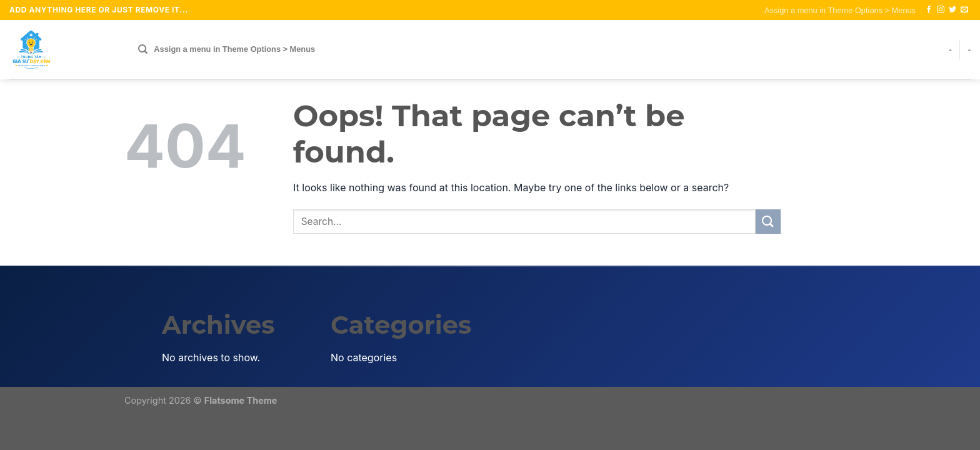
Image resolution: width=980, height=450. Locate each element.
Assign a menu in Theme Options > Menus (840, 10)
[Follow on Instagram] (941, 10)
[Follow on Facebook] (929, 10)
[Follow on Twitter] (952, 10)
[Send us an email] (964, 10)
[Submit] (768, 222)
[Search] (143, 49)
